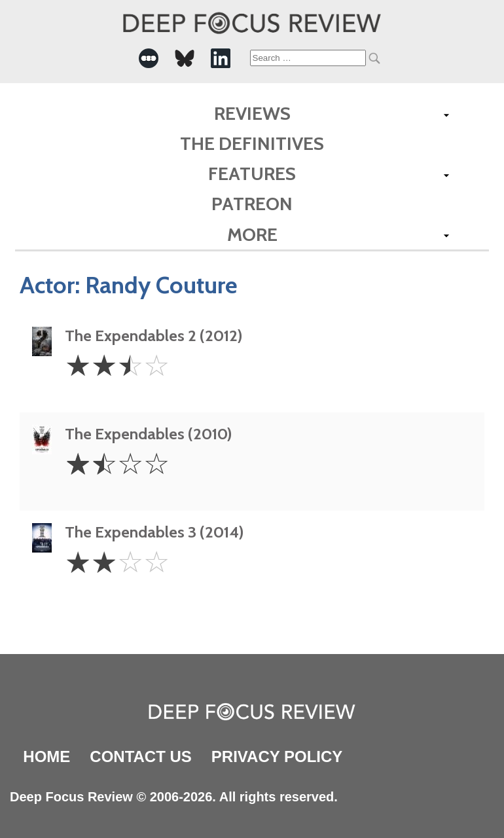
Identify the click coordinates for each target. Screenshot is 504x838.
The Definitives (252, 143)
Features (252, 173)
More (252, 234)
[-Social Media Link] (149, 58)
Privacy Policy (277, 756)
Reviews (252, 113)
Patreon (252, 204)
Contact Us (141, 756)
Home (46, 756)
